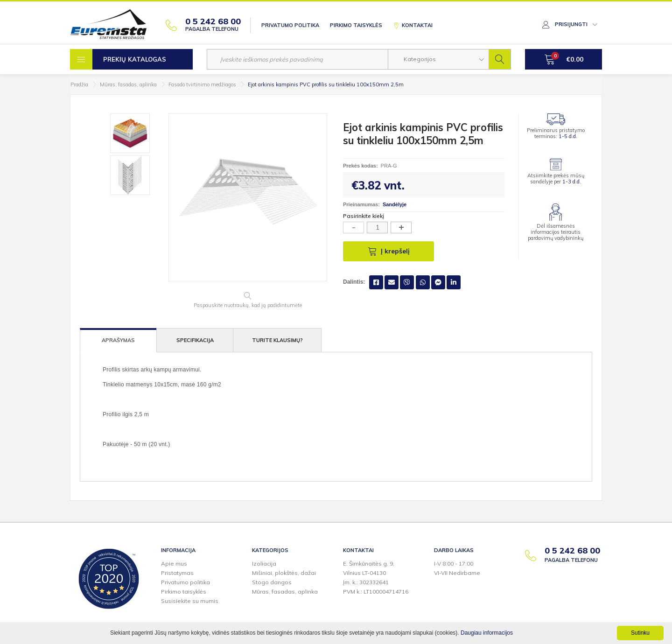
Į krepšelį (389, 251)
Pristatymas (177, 573)
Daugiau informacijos (487, 633)
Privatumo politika (290, 25)
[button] (438, 59)
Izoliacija (264, 563)
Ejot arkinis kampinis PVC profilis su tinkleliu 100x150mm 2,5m (326, 84)
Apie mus (174, 563)
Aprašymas (118, 340)
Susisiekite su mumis (190, 601)
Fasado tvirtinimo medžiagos (202, 84)
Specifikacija (195, 340)
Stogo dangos (272, 582)
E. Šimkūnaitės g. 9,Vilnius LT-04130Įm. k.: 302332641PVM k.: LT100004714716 (376, 577)
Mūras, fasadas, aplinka (128, 84)
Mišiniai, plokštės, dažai (284, 573)
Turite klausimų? (277, 340)
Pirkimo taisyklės (356, 25)
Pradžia (79, 84)
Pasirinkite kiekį (364, 216)
